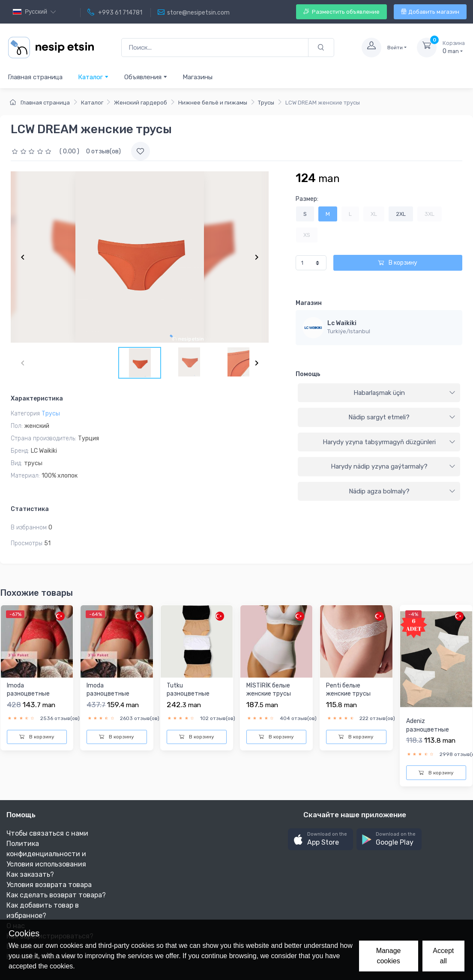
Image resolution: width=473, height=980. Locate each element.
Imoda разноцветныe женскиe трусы (29, 694)
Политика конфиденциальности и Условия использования (46, 854)
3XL (430, 214)
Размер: (307, 199)
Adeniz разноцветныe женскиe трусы (428, 729)
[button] (320, 839)
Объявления (146, 77)
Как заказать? (30, 874)
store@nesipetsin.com (194, 12)
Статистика (30, 509)
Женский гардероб (141, 103)
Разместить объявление (341, 12)
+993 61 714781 (115, 12)
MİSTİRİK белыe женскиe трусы (269, 690)
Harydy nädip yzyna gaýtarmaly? (393, 466)
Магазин (309, 303)
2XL (401, 214)
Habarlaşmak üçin (404, 393)
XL (374, 214)
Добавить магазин (430, 12)
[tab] (379, 393)
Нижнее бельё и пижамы (213, 103)
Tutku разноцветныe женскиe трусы (189, 694)
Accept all (443, 956)
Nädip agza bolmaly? (402, 491)
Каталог (93, 77)
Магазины (198, 77)
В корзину (398, 263)
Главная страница (35, 77)
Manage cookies (389, 956)
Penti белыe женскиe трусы (348, 690)
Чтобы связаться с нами (47, 833)
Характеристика (37, 399)
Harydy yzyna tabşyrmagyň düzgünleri (389, 442)
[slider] (33, 151)
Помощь (308, 374)
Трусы (266, 103)
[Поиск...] (215, 48)
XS (307, 235)
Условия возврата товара (49, 885)
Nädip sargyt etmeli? (402, 417)
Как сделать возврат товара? (56, 895)
